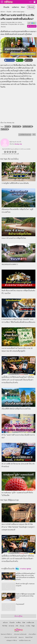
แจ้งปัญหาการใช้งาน (12, 640)
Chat (24, 623)
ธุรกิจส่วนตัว (27, 127)
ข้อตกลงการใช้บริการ (6, 634)
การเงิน (28, 626)
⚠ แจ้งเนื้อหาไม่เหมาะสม (25, 135)
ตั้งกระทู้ (31, 7)
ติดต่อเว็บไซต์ (29, 637)
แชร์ (32, 23)
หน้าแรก (3, 12)
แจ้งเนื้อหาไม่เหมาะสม (25, 640)
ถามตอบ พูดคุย (23, 569)
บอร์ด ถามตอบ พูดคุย (18, 12)
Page (33, 626)
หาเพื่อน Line (30, 623)
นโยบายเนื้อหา (32, 634)
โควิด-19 (4, 129)
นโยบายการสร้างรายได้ (11, 637)
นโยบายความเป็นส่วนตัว (20, 634)
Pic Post (5, 626)
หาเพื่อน (18, 623)
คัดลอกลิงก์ (32, 26)
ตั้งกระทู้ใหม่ (18, 616)
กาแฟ (7, 127)
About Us (21, 637)
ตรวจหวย (11, 626)
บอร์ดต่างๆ (15, 7)
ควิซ (17, 626)
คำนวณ (22, 626)
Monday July (18, 144)
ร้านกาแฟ (16, 127)
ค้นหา (23, 7)
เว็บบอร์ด (6, 7)
